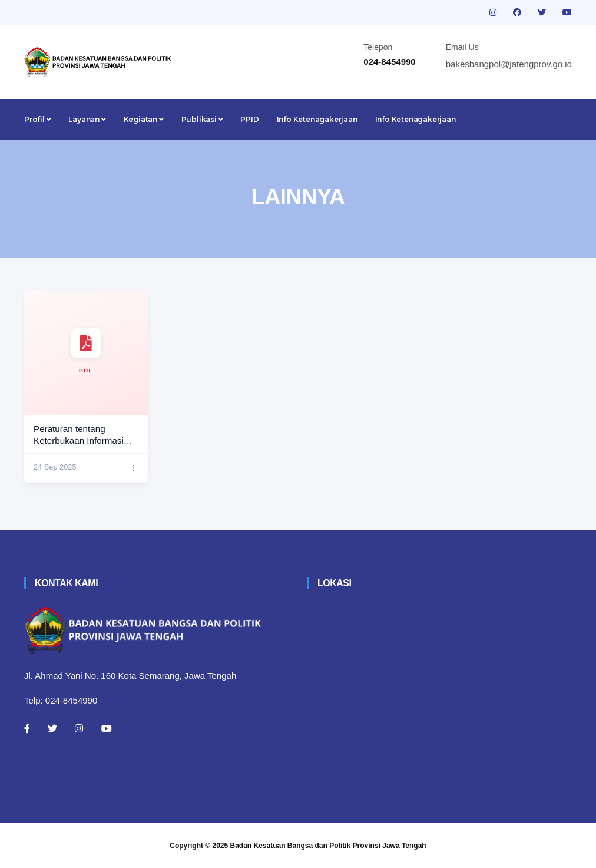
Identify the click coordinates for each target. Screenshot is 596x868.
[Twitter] (52, 728)
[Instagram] (79, 728)
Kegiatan (144, 119)
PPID (249, 119)
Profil (37, 119)
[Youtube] (107, 728)
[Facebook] (27, 728)
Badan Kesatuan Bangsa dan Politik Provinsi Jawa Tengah (328, 846)
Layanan (87, 119)
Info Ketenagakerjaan (317, 119)
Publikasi (202, 119)
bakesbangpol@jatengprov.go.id (509, 64)
